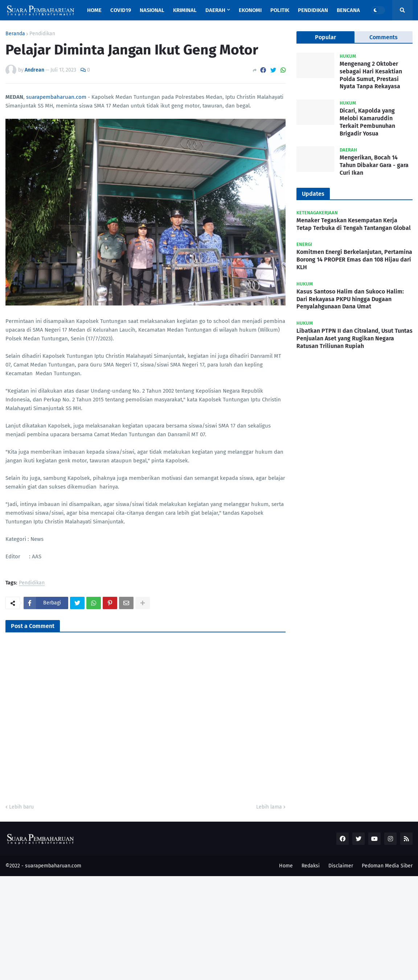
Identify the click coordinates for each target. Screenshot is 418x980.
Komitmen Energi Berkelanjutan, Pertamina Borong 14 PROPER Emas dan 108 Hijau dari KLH (354, 260)
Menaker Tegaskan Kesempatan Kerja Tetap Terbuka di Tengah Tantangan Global (354, 224)
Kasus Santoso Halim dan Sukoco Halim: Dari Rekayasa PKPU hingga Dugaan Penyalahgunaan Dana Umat (350, 299)
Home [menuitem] (94, 10)
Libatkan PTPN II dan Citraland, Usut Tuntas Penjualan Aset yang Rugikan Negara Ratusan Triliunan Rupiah (355, 338)
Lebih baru (21, 807)
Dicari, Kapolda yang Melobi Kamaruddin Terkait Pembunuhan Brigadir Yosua (367, 122)
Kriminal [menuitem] (185, 10)
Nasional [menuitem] (152, 10)
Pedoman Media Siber (387, 866)
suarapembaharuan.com (56, 97)
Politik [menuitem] (280, 10)
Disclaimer (341, 866)
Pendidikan (42, 34)
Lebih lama (269, 807)
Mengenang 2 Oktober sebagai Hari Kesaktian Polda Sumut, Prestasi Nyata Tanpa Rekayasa (371, 75)
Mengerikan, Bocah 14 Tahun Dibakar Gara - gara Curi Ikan (374, 165)
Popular (325, 37)
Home (286, 866)
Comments (384, 37)
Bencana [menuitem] (348, 10)
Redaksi (311, 866)
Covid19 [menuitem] (121, 10)
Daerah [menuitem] (215, 10)
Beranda (15, 34)
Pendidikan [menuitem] (313, 10)
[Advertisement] (209, 927)
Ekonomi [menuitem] (250, 10)
